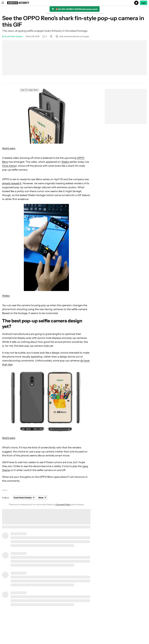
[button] (74, 3)
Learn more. (99, 13)
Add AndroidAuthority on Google (72, 36)
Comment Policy (63, 504)
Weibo (65, 162)
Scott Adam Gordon (14, 36)
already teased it (12, 183)
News (5, 490)
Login (144, 3)
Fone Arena (9, 166)
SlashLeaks (9, 148)
